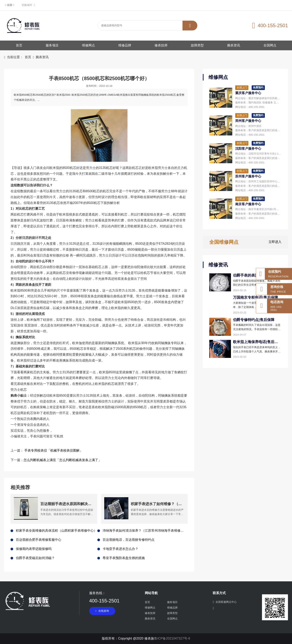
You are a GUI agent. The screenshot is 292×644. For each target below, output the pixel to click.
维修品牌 (125, 45)
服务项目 (52, 45)
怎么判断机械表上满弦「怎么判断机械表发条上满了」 (62, 460)
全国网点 (270, 45)
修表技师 (161, 45)
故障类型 (197, 45)
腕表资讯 (234, 45)
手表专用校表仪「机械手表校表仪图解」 (54, 450)
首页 (19, 45)
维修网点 (88, 45)
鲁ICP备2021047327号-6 (172, 638)
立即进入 (275, 242)
